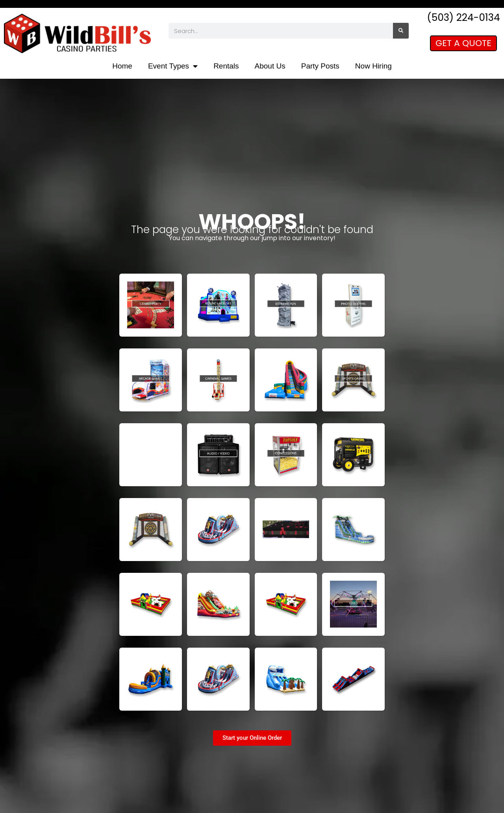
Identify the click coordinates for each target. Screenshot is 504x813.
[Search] (401, 31)
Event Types (173, 66)
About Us (270, 66)
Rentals (226, 66)
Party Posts (320, 66)
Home (122, 66)
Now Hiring (373, 66)
